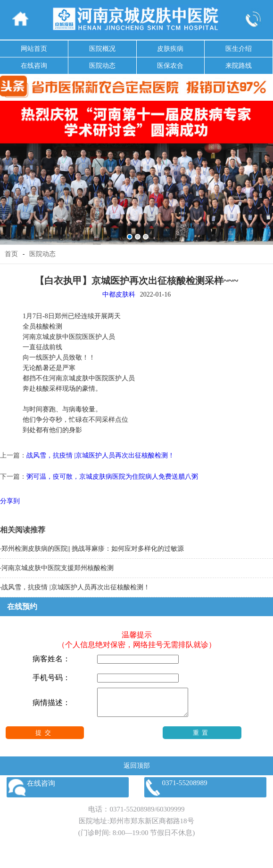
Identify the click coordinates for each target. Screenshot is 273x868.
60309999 (171, 815)
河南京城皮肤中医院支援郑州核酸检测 (58, 568)
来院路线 (239, 66)
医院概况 (102, 49)
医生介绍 (239, 49)
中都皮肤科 (119, 294)
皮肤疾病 (170, 49)
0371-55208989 (132, 815)
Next (264, 166)
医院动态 (102, 66)
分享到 (10, 501)
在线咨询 (34, 66)
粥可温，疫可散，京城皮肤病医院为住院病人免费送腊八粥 (112, 477)
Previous (9, 166)
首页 (11, 254)
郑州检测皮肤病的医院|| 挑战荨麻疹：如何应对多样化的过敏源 (93, 549)
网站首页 (34, 49)
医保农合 (170, 66)
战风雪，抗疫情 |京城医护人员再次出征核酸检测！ (100, 455)
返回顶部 (137, 771)
